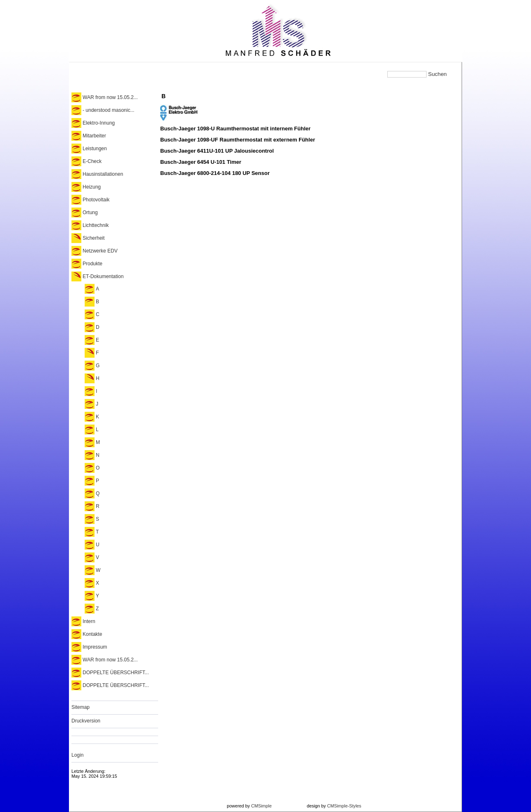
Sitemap (81, 707)
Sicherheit (94, 238)
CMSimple (261, 806)
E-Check (92, 161)
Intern (89, 621)
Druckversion (86, 721)
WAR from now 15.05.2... (110, 97)
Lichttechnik (96, 225)
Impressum (95, 647)
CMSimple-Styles (344, 806)
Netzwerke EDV (100, 251)
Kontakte (92, 634)
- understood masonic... (108, 110)
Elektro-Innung (99, 123)
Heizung (92, 187)
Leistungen (95, 149)
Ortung (90, 212)
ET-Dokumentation (103, 276)
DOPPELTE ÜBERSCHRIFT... (116, 673)
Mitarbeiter (94, 136)
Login (77, 755)
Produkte (92, 264)
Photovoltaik (96, 200)
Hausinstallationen (103, 174)
